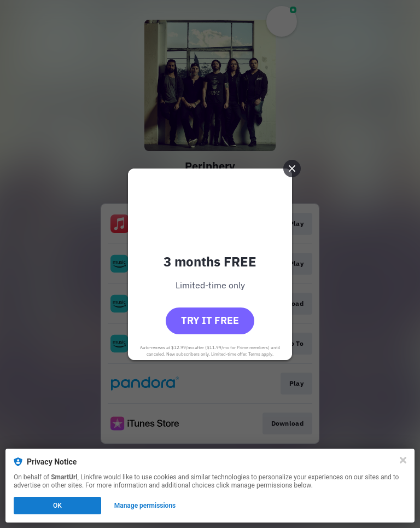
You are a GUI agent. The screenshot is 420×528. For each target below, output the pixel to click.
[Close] (403, 460)
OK (57, 506)
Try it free (210, 320)
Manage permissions (145, 506)
